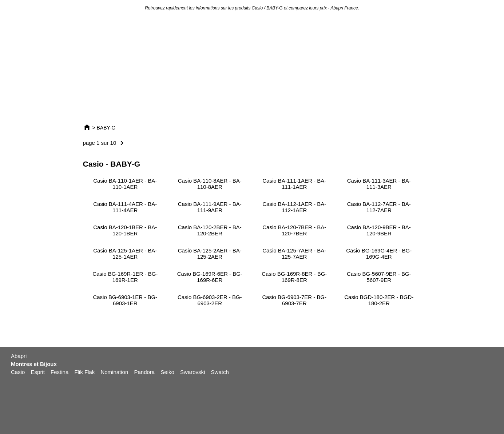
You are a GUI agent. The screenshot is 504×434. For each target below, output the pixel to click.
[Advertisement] (252, 67)
